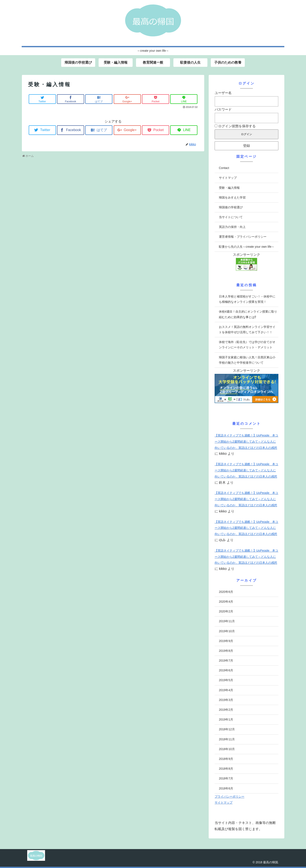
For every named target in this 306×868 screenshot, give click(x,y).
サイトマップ (228, 178)
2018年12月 (227, 729)
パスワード (223, 109)
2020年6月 (226, 592)
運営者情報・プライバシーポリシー (243, 237)
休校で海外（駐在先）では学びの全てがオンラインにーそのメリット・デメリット (247, 345)
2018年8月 (226, 769)
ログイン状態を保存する (235, 126)
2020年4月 (226, 602)
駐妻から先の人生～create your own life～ (247, 247)
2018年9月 (226, 759)
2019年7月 (226, 661)
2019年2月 (226, 710)
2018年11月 (227, 739)
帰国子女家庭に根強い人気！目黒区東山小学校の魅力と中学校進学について (247, 360)
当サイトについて (231, 217)
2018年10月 (227, 749)
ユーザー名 (223, 93)
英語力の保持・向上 (232, 227)
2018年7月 (226, 778)
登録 (246, 146)
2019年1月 (226, 719)
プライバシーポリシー (229, 797)
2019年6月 (226, 670)
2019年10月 (227, 631)
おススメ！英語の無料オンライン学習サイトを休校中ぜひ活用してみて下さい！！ (247, 330)
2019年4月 (226, 690)
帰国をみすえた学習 (232, 197)
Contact (224, 168)
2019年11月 (227, 621)
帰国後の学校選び (231, 207)
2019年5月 (226, 680)
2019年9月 (226, 641)
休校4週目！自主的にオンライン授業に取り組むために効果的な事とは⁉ (248, 314)
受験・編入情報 (229, 188)
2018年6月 (226, 788)
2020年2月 (226, 611)
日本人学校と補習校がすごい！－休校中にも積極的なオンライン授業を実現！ (247, 299)
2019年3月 (226, 700)
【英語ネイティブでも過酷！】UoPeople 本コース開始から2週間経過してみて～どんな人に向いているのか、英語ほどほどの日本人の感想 (246, 442)
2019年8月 (226, 651)
